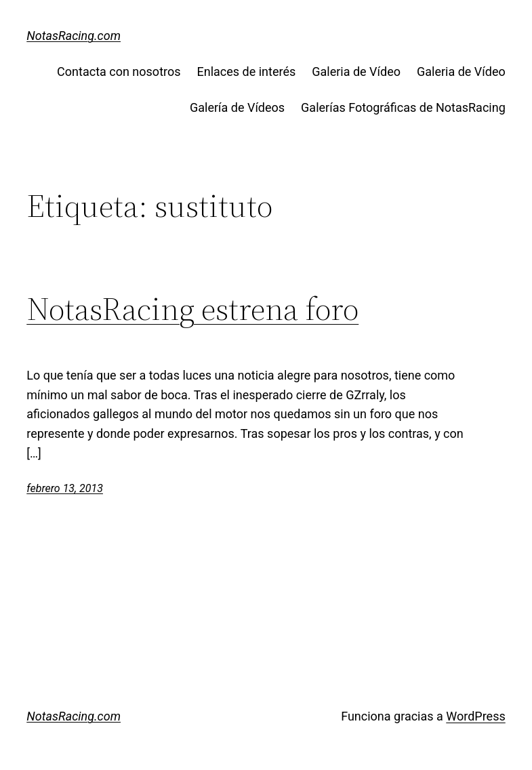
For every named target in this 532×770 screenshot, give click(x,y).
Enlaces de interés (247, 72)
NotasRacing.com (74, 36)
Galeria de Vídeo (356, 72)
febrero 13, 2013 (65, 488)
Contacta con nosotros (119, 72)
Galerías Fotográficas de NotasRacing (403, 107)
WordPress (475, 716)
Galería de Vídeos (237, 107)
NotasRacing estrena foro (192, 309)
